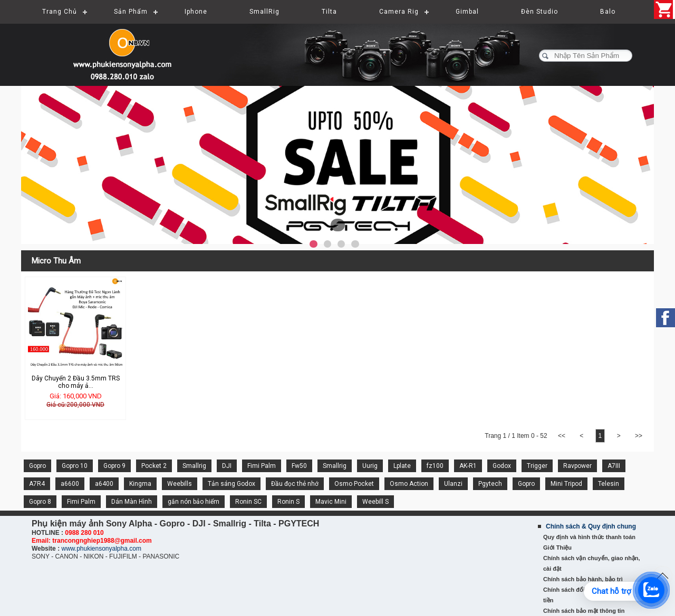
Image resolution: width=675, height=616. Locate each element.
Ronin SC (248, 502)
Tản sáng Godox (232, 484)
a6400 (104, 484)
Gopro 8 (40, 502)
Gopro (37, 466)
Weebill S (375, 502)
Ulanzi (453, 484)
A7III (614, 466)
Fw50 (299, 466)
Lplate (402, 466)
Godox (502, 466)
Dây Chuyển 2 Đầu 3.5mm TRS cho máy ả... (76, 382)
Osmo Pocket (354, 484)
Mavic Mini (331, 502)
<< (562, 436)
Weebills (180, 484)
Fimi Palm (262, 466)
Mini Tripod (566, 484)
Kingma (140, 484)
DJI (227, 466)
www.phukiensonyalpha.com (101, 549)
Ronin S (288, 502)
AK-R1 (468, 466)
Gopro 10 (75, 466)
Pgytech (490, 484)
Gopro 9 (114, 466)
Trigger (537, 466)
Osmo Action (409, 484)
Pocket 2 (154, 466)
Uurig (370, 466)
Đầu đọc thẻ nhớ (295, 484)
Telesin (609, 484)
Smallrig (194, 466)
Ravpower (577, 466)
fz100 (435, 466)
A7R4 (37, 484)
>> (639, 436)
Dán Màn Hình (132, 502)
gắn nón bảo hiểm (194, 502)
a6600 (70, 484)
